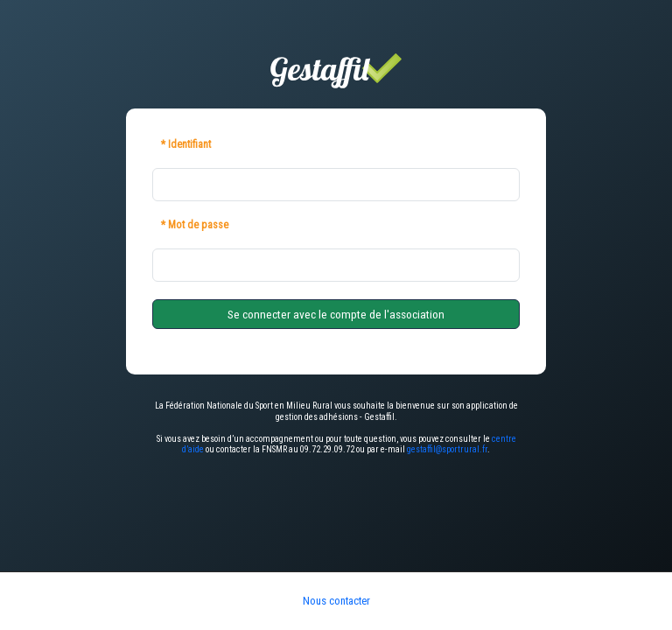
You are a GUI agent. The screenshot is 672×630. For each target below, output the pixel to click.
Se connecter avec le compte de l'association (336, 314)
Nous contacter (336, 601)
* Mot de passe (195, 225)
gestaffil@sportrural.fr (447, 449)
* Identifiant (186, 144)
